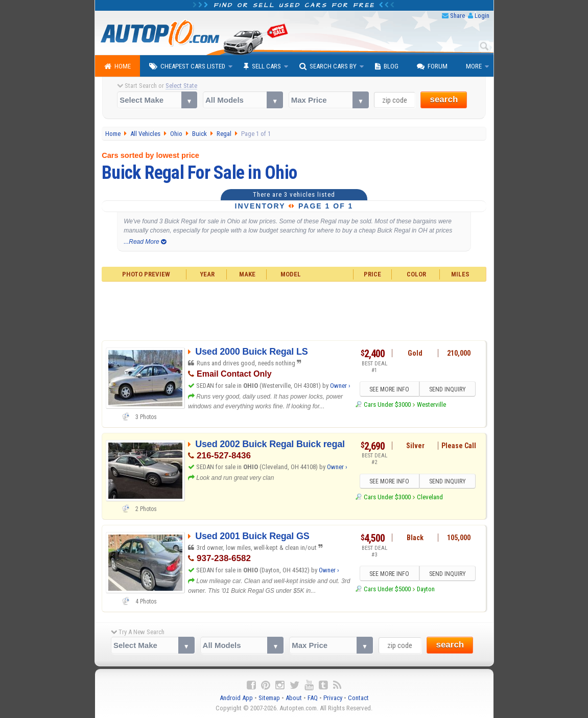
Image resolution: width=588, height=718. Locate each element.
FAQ (313, 698)
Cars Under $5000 (387, 589)
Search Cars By (328, 66)
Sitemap (269, 698)
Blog (387, 66)
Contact (358, 698)
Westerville (431, 404)
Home (117, 66)
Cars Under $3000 (387, 404)
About (294, 698)
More (474, 66)
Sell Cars (262, 66)
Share (457, 16)
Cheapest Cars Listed (187, 66)
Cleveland (430, 497)
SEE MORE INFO (389, 389)
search (444, 99)
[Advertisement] (294, 310)
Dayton (426, 589)
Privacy (333, 698)
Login (482, 16)
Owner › (340, 386)
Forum (432, 66)
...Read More (145, 242)
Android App (236, 698)
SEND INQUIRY (448, 389)
